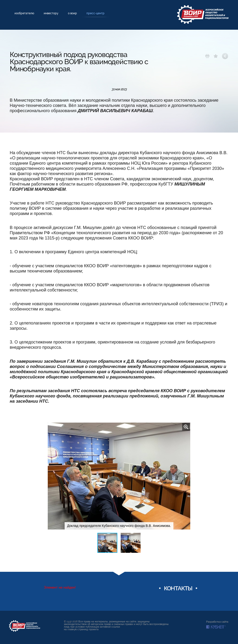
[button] (186, 427)
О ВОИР (72, 13)
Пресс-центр (95, 13)
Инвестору (51, 13)
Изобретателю (24, 13)
